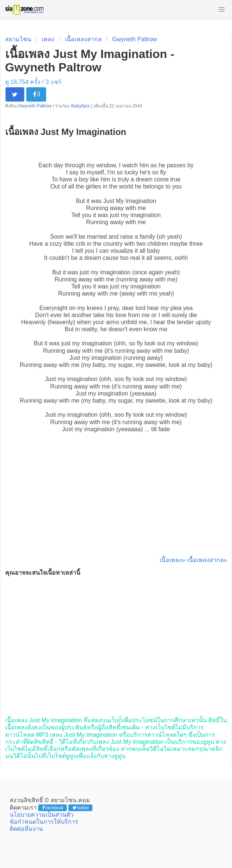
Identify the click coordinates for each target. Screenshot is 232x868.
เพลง (48, 39)
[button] (222, 10)
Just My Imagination (130, 201)
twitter (81, 808)
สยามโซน (18, 39)
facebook (53, 808)
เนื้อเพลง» (172, 560)
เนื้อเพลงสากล (83, 39)
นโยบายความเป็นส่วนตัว (42, 815)
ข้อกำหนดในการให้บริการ (44, 822)
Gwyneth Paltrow (135, 39)
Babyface (81, 106)
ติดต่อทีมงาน (26, 829)
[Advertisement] (116, 503)
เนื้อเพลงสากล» (207, 560)
